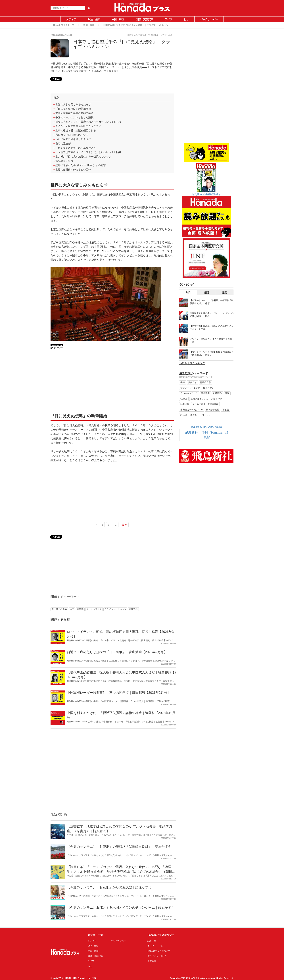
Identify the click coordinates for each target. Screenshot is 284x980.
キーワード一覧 (155, 946)
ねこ (186, 19)
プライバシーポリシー (158, 956)
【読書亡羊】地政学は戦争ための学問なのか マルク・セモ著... (212, 328)
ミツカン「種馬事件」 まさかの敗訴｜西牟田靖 (211, 341)
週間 (206, 292)
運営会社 (152, 961)
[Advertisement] (112, 382)
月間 (224, 292)
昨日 (188, 292)
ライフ (169, 19)
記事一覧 (152, 941)
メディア (71, 19)
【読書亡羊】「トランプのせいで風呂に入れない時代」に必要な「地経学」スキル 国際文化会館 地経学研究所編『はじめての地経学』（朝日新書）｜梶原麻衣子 (121, 872)
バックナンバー (209, 19)
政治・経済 (94, 19)
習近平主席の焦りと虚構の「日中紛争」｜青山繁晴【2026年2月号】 (117, 652)
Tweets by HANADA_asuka (206, 427)
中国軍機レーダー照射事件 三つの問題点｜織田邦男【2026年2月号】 (119, 693)
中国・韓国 (118, 19)
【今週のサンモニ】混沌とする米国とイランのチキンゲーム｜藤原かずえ (121, 908)
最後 (124, 525)
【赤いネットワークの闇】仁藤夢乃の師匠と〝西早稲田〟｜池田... (212, 353)
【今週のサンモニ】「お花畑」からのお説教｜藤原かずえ (109, 887)
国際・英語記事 (145, 19)
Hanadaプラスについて (159, 951)
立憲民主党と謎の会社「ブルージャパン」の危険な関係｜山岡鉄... (212, 315)
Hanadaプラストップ (64, 25)
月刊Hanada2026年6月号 (206, 194)
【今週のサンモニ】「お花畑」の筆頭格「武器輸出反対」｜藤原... (212, 302)
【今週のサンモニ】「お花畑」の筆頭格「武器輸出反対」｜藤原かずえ (119, 847)
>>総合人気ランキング (192, 363)
